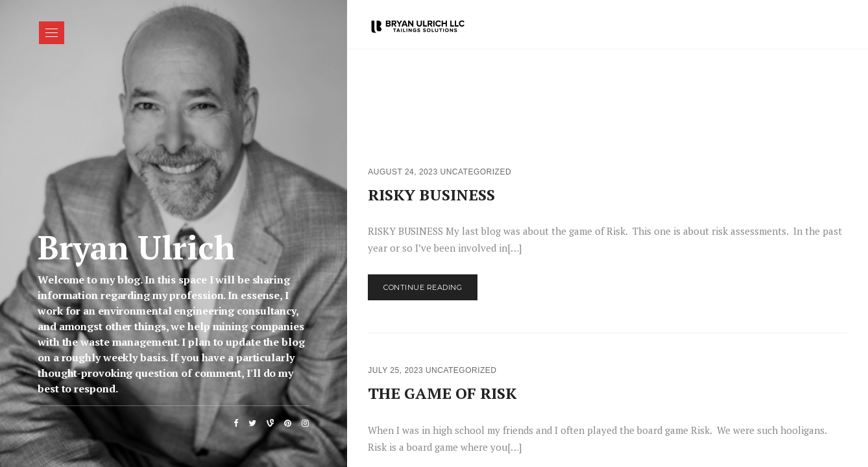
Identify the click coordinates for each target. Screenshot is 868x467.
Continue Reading (423, 287)
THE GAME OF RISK (442, 393)
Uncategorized (476, 172)
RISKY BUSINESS (431, 195)
